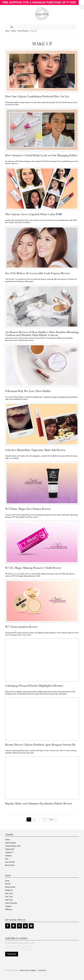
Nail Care (9, 900)
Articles (14, 31)
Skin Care (9, 893)
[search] (40, 27)
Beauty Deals (10, 887)
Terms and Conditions (28, 970)
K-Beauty (8, 909)
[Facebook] (8, 926)
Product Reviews (23, 31)
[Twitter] (14, 926)
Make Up (9, 890)
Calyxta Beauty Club (13, 846)
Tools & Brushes (11, 903)
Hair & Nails (10, 862)
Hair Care (9, 897)
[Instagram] (19, 926)
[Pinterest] (31, 926)
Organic (8, 906)
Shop (7, 881)
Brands (8, 884)
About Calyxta (10, 843)
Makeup (8, 856)
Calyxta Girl (10, 849)
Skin (7, 859)
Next (52, 819)
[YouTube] (25, 926)
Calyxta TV (9, 852)
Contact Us (42, 970)
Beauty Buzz (10, 865)
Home (7, 31)
